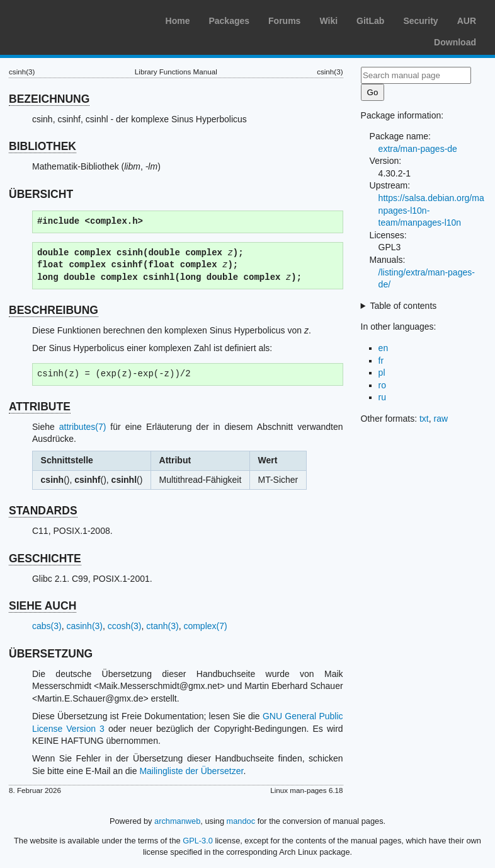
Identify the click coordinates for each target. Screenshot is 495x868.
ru (382, 397)
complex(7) (205, 626)
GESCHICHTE (45, 558)
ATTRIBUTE (40, 407)
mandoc (241, 821)
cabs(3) (47, 626)
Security (420, 21)
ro (382, 385)
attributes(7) (83, 427)
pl (382, 373)
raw (441, 419)
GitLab (370, 21)
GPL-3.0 (198, 841)
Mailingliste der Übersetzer (191, 771)
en (384, 348)
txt (424, 419)
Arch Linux (69, 19)
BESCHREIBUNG (54, 310)
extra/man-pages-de (418, 149)
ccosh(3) (125, 626)
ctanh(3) (162, 626)
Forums (284, 21)
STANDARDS (43, 511)
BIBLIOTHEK (43, 146)
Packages (229, 21)
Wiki (328, 21)
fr (381, 361)
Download (455, 42)
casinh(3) (84, 626)
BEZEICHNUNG (49, 99)
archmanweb (177, 821)
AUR (467, 21)
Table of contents (403, 306)
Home (178, 21)
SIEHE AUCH (43, 606)
